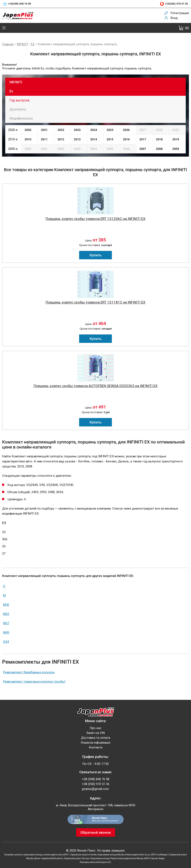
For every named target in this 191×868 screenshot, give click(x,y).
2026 (126, 130)
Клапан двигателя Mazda (130, 858)
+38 (19, 4)
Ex (11, 91)
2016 (126, 139)
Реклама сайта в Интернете (94, 862)
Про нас (95, 728)
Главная (8, 44)
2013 (77, 139)
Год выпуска (19, 100)
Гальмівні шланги (13, 855)
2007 (143, 149)
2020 (28, 130)
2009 (176, 149)
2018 (159, 139)
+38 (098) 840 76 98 (96, 779)
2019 (176, 139)
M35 (6, 614)
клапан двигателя (53, 855)
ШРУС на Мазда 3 (160, 855)
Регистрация (180, 13)
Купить (95, 255)
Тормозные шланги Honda (83, 855)
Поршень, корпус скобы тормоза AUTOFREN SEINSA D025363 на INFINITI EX (96, 386)
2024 (94, 130)
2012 (61, 139)
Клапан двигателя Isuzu (138, 855)
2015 (110, 139)
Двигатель (18, 109)
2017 (143, 139)
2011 (44, 139)
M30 (6, 605)
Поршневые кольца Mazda (111, 855)
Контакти (96, 747)
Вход (174, 18)
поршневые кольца (33, 855)
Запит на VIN (95, 733)
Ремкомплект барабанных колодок (29, 672)
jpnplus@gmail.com (95, 789)
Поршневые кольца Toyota (103, 858)
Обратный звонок (96, 832)
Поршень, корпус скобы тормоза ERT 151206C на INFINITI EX (95, 219)
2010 (28, 139)
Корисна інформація (95, 743)
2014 (94, 139)
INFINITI (22, 44)
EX (33, 44)
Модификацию (21, 118)
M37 (6, 623)
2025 (110, 130)
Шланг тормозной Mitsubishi (48, 858)
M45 (6, 632)
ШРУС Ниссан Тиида (154, 858)
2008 (159, 149)
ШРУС (66, 855)
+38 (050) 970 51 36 (96, 784)
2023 (77, 130)
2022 (61, 130)
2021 (44, 130)
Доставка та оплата (96, 738)
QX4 (6, 642)
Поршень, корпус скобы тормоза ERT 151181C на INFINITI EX (95, 302)
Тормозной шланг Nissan (77, 858)
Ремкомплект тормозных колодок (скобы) (34, 682)
